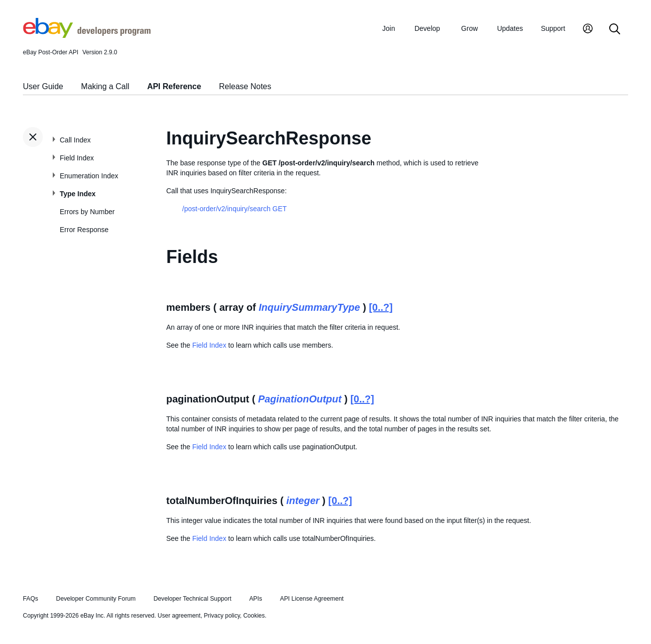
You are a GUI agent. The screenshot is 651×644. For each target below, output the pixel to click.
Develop (427, 28)
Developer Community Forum (96, 599)
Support (553, 28)
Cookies (254, 616)
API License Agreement (312, 599)
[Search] (615, 30)
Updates (510, 28)
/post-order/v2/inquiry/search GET (234, 209)
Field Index (77, 158)
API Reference (174, 86)
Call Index (75, 140)
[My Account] (588, 30)
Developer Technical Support (192, 599)
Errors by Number (87, 212)
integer (303, 501)
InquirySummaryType (310, 307)
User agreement (179, 616)
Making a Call (105, 86)
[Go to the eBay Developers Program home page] (87, 35)
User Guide (43, 86)
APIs (256, 599)
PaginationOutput (300, 399)
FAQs (31, 599)
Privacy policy (222, 616)
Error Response (84, 230)
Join (389, 28)
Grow (470, 28)
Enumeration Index (89, 176)
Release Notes (245, 86)
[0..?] (381, 307)
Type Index (78, 194)
